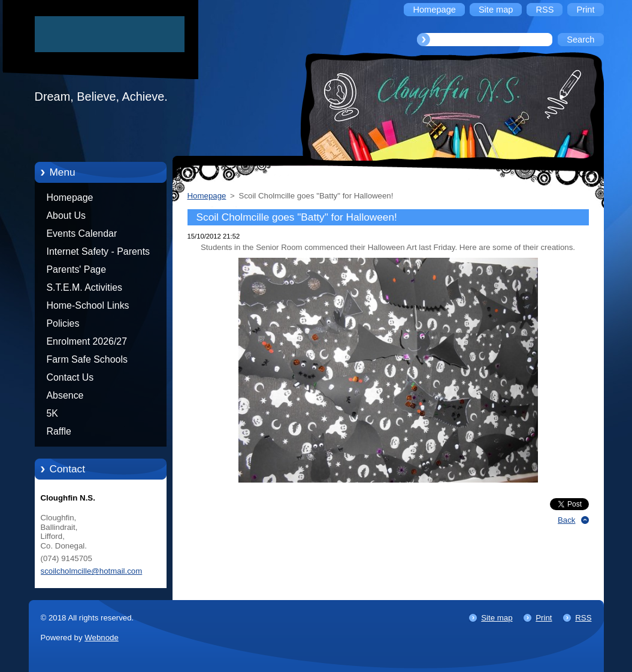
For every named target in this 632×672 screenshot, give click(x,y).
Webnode (102, 638)
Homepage (70, 198)
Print (544, 618)
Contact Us (70, 377)
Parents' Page (77, 269)
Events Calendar (82, 233)
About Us (66, 216)
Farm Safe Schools (87, 359)
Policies (63, 323)
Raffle (59, 431)
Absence (65, 395)
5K (52, 413)
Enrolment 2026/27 (87, 341)
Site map (497, 618)
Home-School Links (88, 305)
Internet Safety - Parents (99, 251)
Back (567, 520)
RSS (583, 618)
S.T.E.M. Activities (85, 287)
